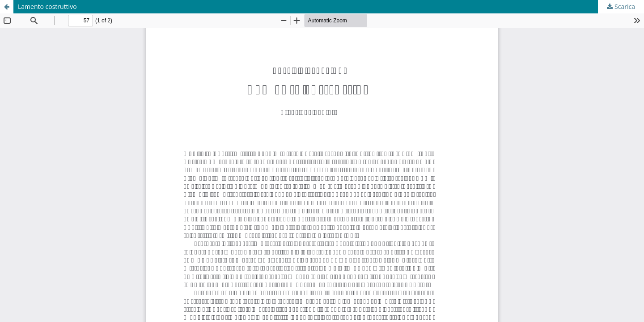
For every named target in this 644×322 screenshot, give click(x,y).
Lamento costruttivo (47, 6)
